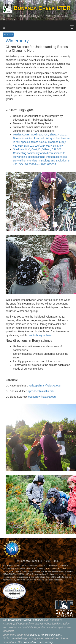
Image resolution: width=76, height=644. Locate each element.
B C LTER (37, 8)
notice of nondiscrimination (46, 635)
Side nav (8, 35)
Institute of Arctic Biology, (21, 16)
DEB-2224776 (51, 568)
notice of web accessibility (38, 642)
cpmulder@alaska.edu (41, 391)
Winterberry (17, 41)
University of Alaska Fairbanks (26, 620)
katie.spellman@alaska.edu (45, 386)
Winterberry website (40, 335)
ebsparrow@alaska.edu (42, 397)
